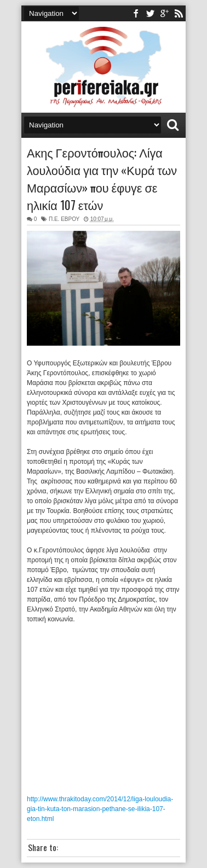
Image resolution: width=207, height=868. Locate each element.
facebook (136, 13)
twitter (150, 13)
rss (179, 13)
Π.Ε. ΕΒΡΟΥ (64, 219)
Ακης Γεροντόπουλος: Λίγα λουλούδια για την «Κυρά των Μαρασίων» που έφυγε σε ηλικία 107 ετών (102, 178)
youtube (164, 13)
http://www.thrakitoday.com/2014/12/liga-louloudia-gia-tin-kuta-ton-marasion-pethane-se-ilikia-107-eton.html (100, 809)
